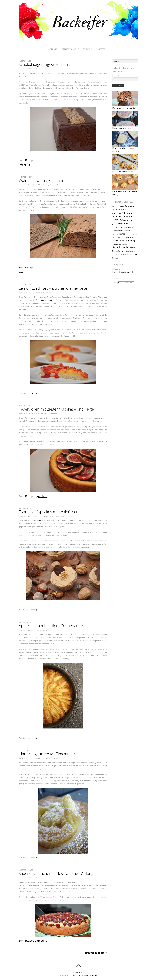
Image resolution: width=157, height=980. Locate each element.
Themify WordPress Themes (87, 975)
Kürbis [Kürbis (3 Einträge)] (125, 234)
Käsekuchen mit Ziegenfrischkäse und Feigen (57, 409)
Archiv (115, 283)
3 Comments (47, 293)
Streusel (47, 758)
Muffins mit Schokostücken (123, 171)
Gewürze (39, 69)
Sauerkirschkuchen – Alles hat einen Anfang (56, 873)
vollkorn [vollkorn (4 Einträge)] (119, 255)
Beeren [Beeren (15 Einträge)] (122, 210)
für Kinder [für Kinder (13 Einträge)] (127, 216)
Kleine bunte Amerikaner (122, 128)
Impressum (103, 49)
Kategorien (117, 269)
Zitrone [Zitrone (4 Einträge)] (115, 258)
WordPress (72, 975)
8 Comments (60, 516)
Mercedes (22, 69)
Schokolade (46, 69)
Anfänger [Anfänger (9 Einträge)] (129, 206)
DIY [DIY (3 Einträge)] (120, 213)
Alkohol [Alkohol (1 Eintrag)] (122, 207)
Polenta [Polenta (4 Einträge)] (124, 241)
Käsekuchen (44, 414)
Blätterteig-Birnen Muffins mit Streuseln (53, 754)
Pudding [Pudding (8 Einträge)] (131, 241)
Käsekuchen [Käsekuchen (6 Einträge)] (118, 234)
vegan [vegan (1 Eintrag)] (114, 255)
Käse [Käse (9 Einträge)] (128, 230)
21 (96, 953)
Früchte (38, 878)
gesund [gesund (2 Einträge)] (115, 224)
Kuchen (31, 69)
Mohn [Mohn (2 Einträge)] (137, 234)
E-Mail (115, 76)
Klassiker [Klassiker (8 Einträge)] (117, 230)
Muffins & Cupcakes (35, 516)
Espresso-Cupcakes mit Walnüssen (49, 512)
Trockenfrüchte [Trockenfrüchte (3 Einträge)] (130, 251)
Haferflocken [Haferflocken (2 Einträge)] (132, 224)
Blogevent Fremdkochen (46, 300)
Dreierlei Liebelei (39, 520)
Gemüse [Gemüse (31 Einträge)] (118, 220)
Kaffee (46, 516)
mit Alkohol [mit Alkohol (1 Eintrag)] (131, 234)
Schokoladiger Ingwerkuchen (43, 64)
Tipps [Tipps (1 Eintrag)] (123, 251)
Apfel (38, 630)
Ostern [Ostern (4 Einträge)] (132, 238)
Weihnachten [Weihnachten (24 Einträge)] (130, 254)
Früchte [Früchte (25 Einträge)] (117, 216)
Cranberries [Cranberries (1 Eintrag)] (130, 210)
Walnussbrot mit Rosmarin (42, 180)
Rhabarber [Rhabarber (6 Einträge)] (117, 244)
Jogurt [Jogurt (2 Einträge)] (127, 227)
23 (102, 953)
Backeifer (78, 972)
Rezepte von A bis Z (71, 49)
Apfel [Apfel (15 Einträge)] (115, 210)
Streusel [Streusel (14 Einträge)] (117, 251)
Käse (38, 414)
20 (93, 953)
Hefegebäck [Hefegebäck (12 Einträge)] (119, 227)
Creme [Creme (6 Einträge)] (115, 213)
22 (99, 953)
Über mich (54, 49)
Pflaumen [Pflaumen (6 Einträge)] (117, 241)
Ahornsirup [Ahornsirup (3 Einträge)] (116, 206)
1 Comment (54, 414)
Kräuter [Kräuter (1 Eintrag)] (123, 231)
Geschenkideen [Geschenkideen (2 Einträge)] (128, 220)
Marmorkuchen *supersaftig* (124, 108)
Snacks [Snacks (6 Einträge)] (132, 248)
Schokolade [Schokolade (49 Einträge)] (120, 247)
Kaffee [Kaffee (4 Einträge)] (132, 227)
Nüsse (51, 185)
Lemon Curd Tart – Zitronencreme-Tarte (53, 288)
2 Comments (56, 69)
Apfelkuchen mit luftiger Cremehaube (51, 626)
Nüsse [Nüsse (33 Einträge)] (116, 237)
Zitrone (38, 293)
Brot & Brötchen (34, 185)
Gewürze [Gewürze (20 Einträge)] (123, 223)
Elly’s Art (88, 306)
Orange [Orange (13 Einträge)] (125, 237)
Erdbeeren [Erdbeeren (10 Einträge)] (127, 213)
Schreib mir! (88, 49)
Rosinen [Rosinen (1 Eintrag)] (124, 244)
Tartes (30, 293)
